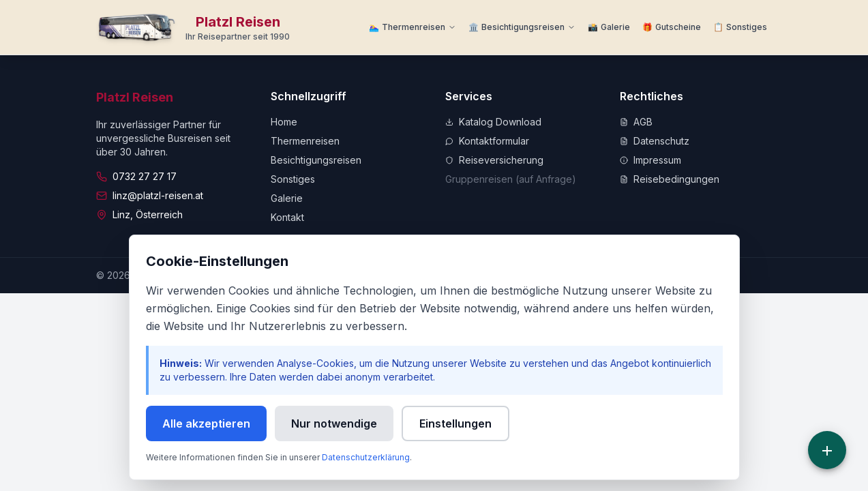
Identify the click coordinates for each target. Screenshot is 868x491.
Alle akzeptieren (206, 423)
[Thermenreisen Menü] (413, 27)
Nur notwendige (334, 423)
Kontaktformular (487, 141)
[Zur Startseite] (193, 27)
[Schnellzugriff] (827, 450)
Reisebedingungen (670, 179)
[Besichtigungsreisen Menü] (522, 27)
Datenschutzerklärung (366, 457)
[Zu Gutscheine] (672, 27)
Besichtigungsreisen (316, 160)
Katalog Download (493, 122)
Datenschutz (655, 141)
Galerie (287, 198)
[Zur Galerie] (609, 27)
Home (284, 122)
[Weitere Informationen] (740, 27)
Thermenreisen (305, 141)
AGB (636, 122)
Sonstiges (293, 179)
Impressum (650, 160)
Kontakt (287, 217)
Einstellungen (455, 423)
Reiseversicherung (494, 160)
